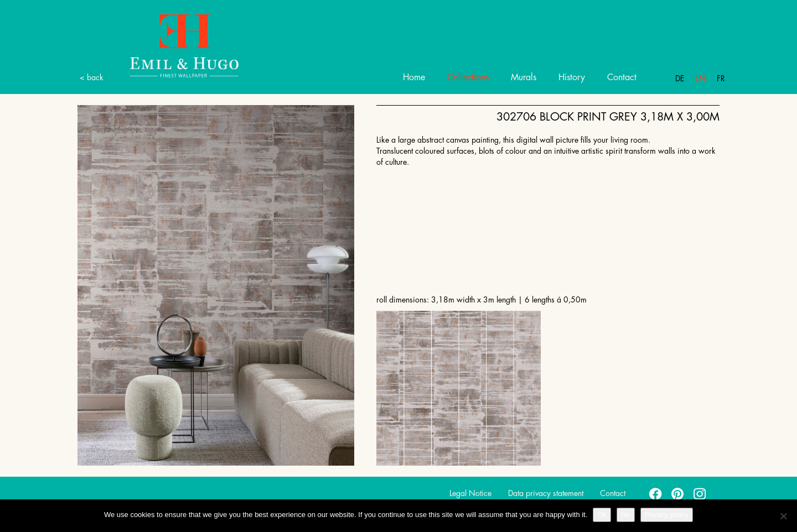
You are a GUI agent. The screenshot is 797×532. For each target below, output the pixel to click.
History (572, 77)
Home (414, 77)
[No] (783, 516)
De (680, 79)
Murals (524, 77)
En (700, 79)
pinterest (678, 493)
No (626, 515)
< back (92, 77)
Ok (602, 515)
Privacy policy (667, 515)
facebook (656, 493)
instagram (700, 493)
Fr (721, 79)
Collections (468, 77)
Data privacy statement (546, 493)
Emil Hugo (172, 45)
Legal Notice (470, 493)
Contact (622, 77)
